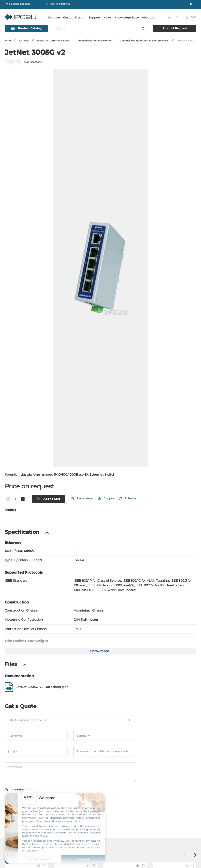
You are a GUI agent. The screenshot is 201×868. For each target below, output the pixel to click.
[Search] (143, 28)
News (107, 17)
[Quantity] (16, 497)
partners (45, 808)
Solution (54, 17)
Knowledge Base (127, 17)
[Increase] (23, 497)
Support (94, 17)
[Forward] (195, 853)
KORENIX (12, 62)
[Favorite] (127, 496)
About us (148, 17)
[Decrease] (8, 497)
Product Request (175, 28)
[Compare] (106, 496)
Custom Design (74, 17)
